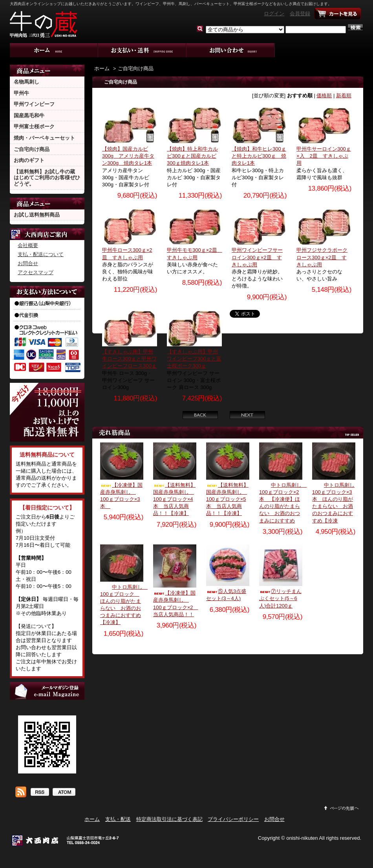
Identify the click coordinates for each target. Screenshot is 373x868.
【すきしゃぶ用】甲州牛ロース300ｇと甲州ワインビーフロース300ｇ (129, 359)
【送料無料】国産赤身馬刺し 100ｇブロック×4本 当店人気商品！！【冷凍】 (174, 499)
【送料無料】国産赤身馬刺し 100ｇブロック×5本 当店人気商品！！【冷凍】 (227, 499)
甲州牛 (21, 93)
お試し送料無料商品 (37, 215)
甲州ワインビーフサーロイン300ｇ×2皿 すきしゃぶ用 (257, 257)
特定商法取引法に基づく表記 (169, 819)
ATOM (64, 793)
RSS (39, 793)
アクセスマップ (36, 272)
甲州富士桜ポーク (34, 126)
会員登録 (300, 14)
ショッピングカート (338, 14)
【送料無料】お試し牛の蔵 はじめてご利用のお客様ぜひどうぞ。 (47, 178)
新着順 (344, 96)
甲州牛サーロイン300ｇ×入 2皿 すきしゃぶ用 (324, 156)
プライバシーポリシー (233, 819)
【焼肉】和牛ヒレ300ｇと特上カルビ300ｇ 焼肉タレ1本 (259, 156)
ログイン (274, 14)
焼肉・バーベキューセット (44, 138)
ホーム (54, 50)
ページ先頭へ (342, 808)
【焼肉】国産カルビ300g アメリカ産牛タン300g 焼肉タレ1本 (128, 156)
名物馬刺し (27, 82)
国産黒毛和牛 (29, 116)
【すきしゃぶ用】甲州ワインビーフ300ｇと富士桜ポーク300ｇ (194, 359)
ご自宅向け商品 (32, 149)
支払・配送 (118, 819)
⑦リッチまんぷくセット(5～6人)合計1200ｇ (280, 598)
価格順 (324, 96)
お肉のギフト (29, 160)
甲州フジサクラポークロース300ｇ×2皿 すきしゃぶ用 (322, 257)
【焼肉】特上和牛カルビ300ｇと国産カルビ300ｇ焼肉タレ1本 (192, 156)
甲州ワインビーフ (34, 104)
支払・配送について (142, 50)
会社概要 (28, 245)
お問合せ (231, 50)
